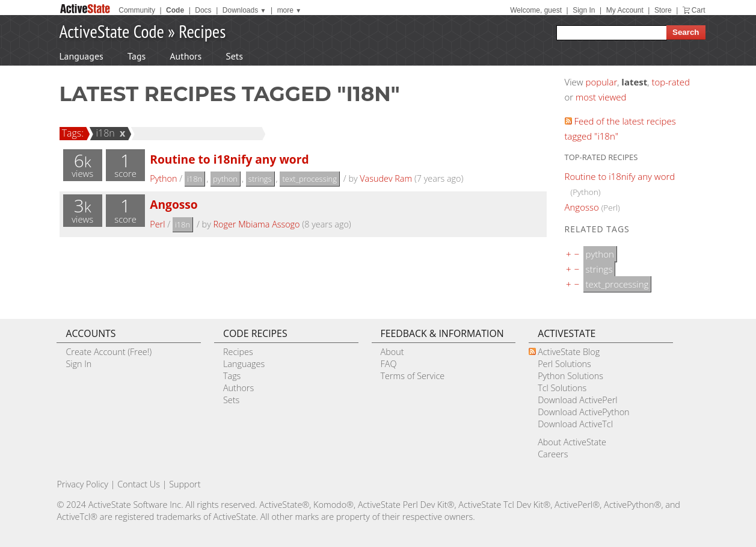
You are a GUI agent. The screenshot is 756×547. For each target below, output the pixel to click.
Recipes (202, 31)
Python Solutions (570, 376)
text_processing (309, 179)
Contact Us (139, 484)
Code (175, 10)
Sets (234, 56)
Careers (553, 454)
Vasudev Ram (386, 178)
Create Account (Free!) (109, 352)
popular (602, 82)
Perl (157, 224)
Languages (81, 56)
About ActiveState (572, 442)
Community (137, 10)
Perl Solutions (564, 364)
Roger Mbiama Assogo (256, 224)
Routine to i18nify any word (229, 159)
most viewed (601, 97)
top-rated (671, 82)
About (392, 352)
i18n (103, 133)
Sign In (584, 10)
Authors (186, 56)
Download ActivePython (583, 412)
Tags (137, 56)
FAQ (389, 364)
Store (663, 10)
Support (185, 484)
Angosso (174, 204)
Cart (699, 10)
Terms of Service (413, 376)
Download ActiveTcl (575, 424)
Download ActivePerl (577, 400)
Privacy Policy (82, 484)
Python (163, 178)
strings (260, 179)
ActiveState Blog (569, 352)
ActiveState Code (112, 31)
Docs (203, 10)
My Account (625, 10)
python (225, 179)
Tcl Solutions (562, 388)
